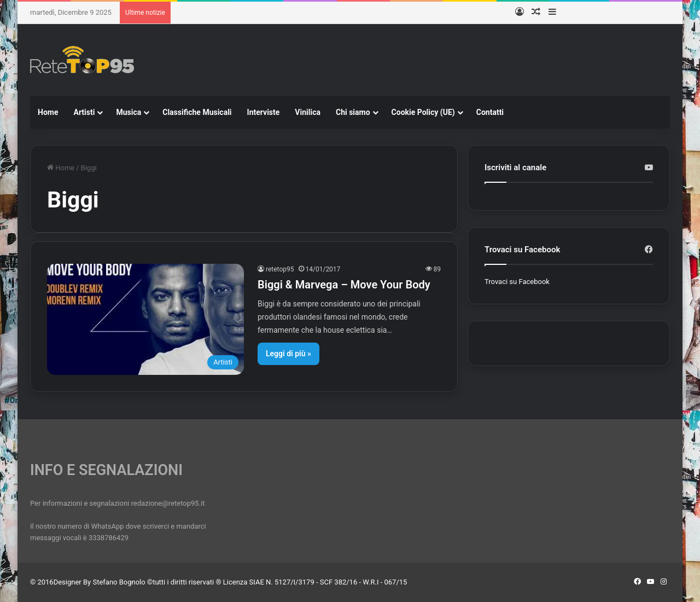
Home (48, 112)
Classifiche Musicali (197, 112)
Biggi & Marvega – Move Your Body (344, 285)
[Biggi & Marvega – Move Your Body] (145, 319)
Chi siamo (353, 112)
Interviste (264, 112)
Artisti (84, 112)
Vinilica (308, 112)
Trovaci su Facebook (517, 282)
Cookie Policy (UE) (423, 112)
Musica (129, 112)
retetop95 (280, 269)
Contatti (490, 112)
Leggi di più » (288, 354)
